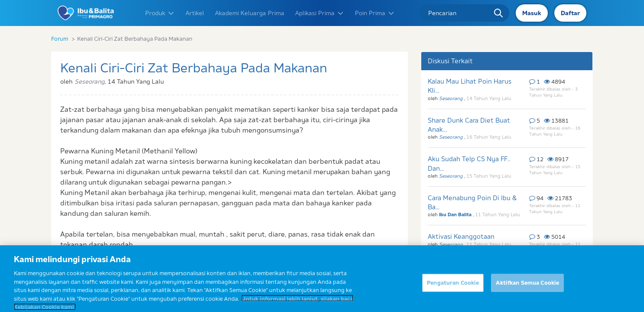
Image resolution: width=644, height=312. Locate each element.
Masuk (532, 13)
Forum (60, 39)
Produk (160, 13)
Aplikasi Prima (320, 13)
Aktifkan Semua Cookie (527, 294)
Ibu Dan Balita (456, 214)
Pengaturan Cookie (453, 294)
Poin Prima (375, 13)
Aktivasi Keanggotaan (461, 236)
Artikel (195, 13)
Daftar (570, 13)
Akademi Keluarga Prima (250, 13)
